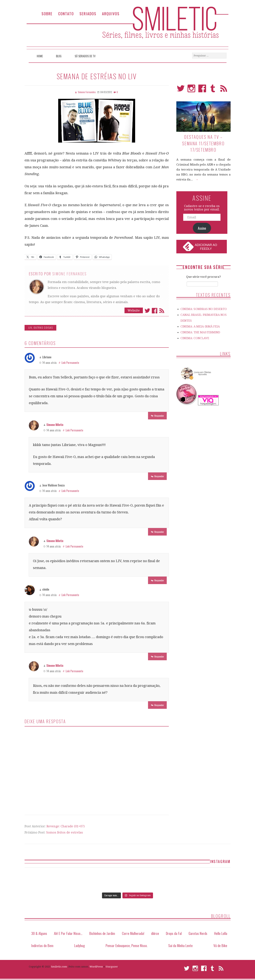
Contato (66, 13)
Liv (30, 328)
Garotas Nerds (198, 933)
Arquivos (111, 13)
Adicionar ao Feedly (206, 247)
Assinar (162, 311)
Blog (59, 56)
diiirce (155, 933)
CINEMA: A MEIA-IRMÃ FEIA (200, 326)
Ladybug (80, 945)
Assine (202, 228)
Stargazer (112, 967)
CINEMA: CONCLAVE (195, 338)
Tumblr (213, 90)
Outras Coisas (43, 328)
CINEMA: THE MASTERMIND (200, 332)
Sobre (47, 13)
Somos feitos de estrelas (65, 832)
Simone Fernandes (70, 274)
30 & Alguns (39, 933)
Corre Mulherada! (133, 933)
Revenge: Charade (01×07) (66, 826)
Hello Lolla (221, 933)
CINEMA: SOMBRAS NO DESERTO (204, 309)
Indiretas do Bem (42, 945)
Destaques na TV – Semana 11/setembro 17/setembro (203, 143)
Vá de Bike (220, 945)
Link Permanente (70, 363)
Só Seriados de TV (85, 56)
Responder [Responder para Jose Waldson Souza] (159, 532)
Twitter (147, 311)
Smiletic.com (59, 967)
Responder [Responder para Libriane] (159, 416)
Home (40, 56)
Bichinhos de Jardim (102, 933)
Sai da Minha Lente (180, 945)
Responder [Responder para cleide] (159, 656)
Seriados (88, 13)
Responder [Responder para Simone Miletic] (159, 476)
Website (134, 310)
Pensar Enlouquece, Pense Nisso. (127, 945)
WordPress (96, 967)
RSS (224, 90)
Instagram (191, 90)
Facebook (155, 311)
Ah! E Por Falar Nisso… (68, 933)
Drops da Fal (174, 933)
